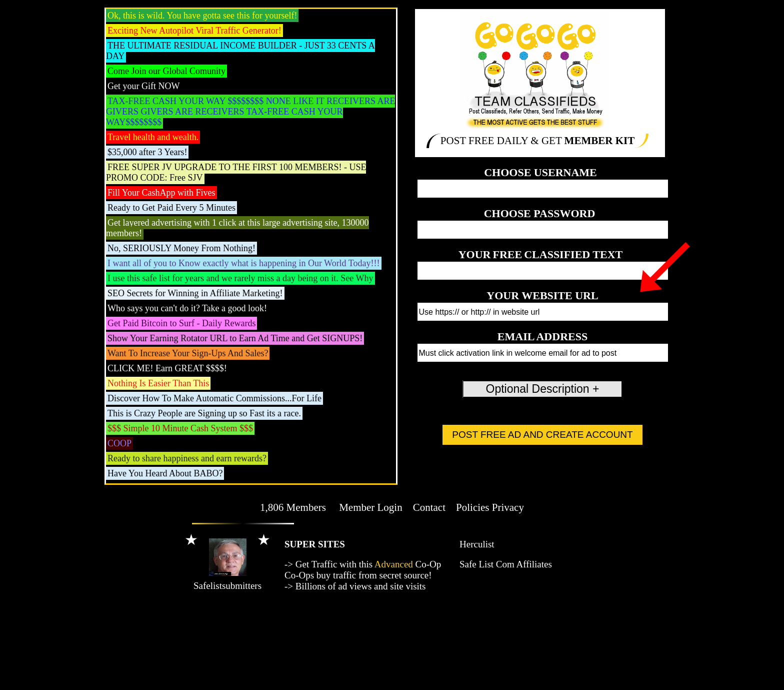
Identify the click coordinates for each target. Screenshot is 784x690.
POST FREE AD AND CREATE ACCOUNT (542, 435)
